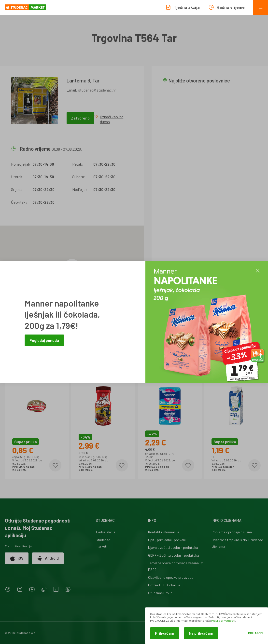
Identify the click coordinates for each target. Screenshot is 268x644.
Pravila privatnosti (223, 620)
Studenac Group (160, 593)
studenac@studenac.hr (97, 90)
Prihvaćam (165, 633)
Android (48, 558)
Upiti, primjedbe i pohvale (167, 540)
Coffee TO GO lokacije (164, 585)
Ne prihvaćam (201, 633)
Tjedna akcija (106, 532)
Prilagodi (256, 633)
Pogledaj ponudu (44, 340)
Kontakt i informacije (164, 532)
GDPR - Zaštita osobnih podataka (174, 555)
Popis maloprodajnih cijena (232, 532)
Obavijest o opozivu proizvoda (171, 577)
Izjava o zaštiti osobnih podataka (173, 547)
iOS (17, 558)
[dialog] (207, 626)
